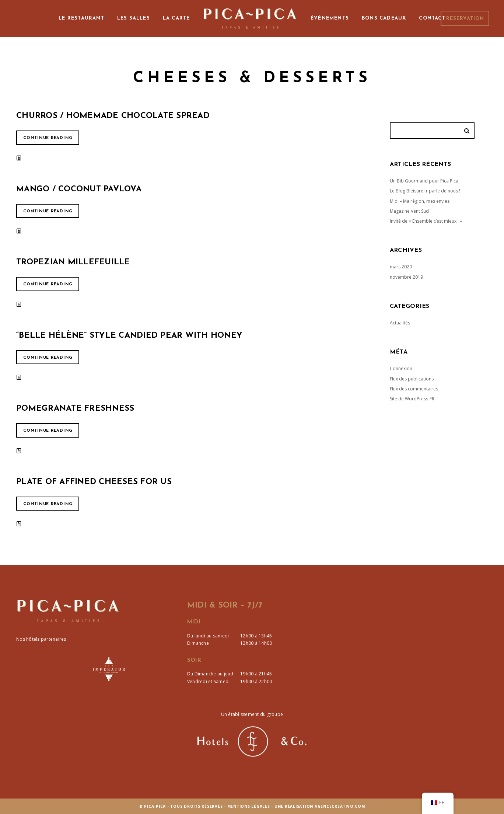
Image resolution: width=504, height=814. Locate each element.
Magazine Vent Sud (409, 211)
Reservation (465, 19)
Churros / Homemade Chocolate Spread (113, 116)
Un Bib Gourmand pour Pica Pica (424, 181)
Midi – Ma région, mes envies (420, 201)
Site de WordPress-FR (412, 399)
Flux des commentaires (414, 389)
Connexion (401, 368)
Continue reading (48, 138)
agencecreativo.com (340, 806)
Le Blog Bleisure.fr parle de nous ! (425, 191)
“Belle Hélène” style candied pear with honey (129, 336)
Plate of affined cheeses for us (94, 482)
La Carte (176, 18)
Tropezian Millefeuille (73, 262)
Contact (432, 18)
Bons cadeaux (384, 18)
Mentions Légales (249, 806)
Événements (330, 18)
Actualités (400, 323)
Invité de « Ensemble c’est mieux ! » (426, 221)
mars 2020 (401, 267)
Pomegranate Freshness (75, 409)
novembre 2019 (406, 277)
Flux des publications (412, 379)
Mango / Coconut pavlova (79, 189)
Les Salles (134, 18)
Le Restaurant (81, 18)
